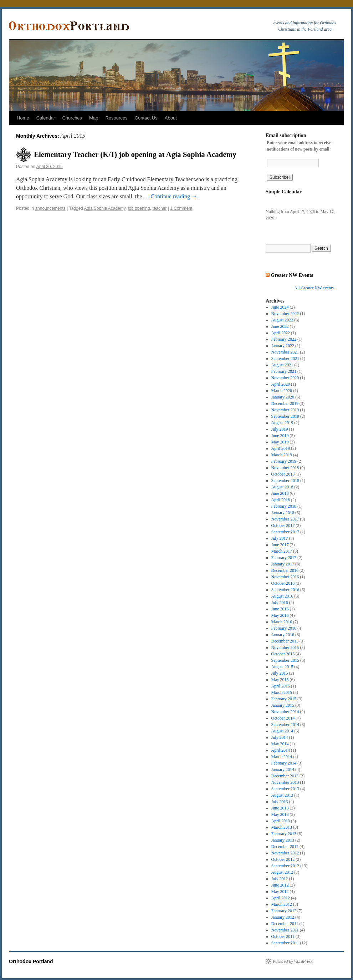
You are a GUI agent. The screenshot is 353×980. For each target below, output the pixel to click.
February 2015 (284, 699)
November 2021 (285, 352)
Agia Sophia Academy (105, 208)
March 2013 (282, 827)
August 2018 (282, 487)
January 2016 (283, 635)
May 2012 (280, 892)
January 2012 (283, 917)
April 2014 (281, 750)
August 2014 (282, 731)
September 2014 (285, 725)
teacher (159, 208)
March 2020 (282, 391)
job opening (139, 208)
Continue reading (174, 196)
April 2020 (281, 384)
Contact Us (146, 118)
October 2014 (283, 718)
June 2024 (280, 307)
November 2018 (285, 468)
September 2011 (285, 943)
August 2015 (282, 667)
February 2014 (284, 763)
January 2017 (283, 564)
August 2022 (282, 320)
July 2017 (280, 538)
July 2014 (280, 737)
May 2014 (280, 744)
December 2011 (285, 924)
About (171, 118)
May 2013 (280, 814)
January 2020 (283, 397)
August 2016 (282, 596)
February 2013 (284, 834)
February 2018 (284, 506)
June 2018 (280, 493)
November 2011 (285, 930)
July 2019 (280, 429)
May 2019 (280, 442)
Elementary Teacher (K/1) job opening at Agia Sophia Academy (135, 154)
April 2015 (281, 686)
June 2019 (280, 436)
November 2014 (285, 712)
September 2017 (285, 532)
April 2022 (281, 333)
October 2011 (283, 936)
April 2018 (281, 500)
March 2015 (282, 692)
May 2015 (280, 680)
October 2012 (283, 859)
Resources (116, 118)
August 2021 (282, 365)
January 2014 (283, 770)
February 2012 (284, 911)
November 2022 (285, 314)
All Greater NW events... (316, 288)
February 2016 (284, 628)
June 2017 (280, 545)
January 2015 (283, 705)
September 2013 (285, 789)
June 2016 (280, 609)
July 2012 (280, 879)
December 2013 (285, 776)
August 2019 (282, 423)
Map (94, 118)
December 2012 (285, 847)
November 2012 (285, 853)
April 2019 (281, 448)
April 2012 (281, 898)
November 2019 (285, 410)
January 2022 (283, 346)
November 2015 (285, 648)
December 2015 (285, 641)
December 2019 (285, 403)
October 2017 (283, 525)
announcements (50, 208)
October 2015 (283, 654)
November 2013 (285, 782)
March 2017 (282, 551)
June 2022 (280, 326)
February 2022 (284, 339)
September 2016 (285, 590)
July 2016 (280, 603)
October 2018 (283, 474)
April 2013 (281, 821)
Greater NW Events (292, 275)
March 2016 (282, 622)
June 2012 (280, 885)
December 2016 (285, 570)
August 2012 (282, 872)
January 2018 (283, 513)
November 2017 (285, 519)
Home (23, 118)
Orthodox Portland (31, 961)
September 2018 (285, 481)
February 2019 (284, 461)
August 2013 (282, 795)
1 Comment (181, 208)
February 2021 (284, 371)
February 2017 (284, 558)
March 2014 (282, 757)
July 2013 (280, 802)
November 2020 (285, 378)
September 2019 (285, 416)
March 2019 (282, 455)
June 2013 (280, 808)
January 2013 (283, 840)
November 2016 (285, 577)
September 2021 (285, 359)
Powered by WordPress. (293, 961)
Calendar (46, 118)
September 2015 (285, 660)
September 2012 (285, 866)
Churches (72, 118)
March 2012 (282, 904)
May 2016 (280, 615)
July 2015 (280, 673)
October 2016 (283, 583)
